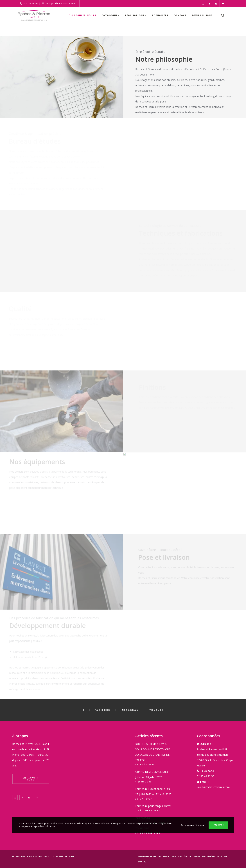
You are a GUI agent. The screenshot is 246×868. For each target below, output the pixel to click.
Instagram (130, 710)
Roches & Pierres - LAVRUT (38, 856)
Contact (143, 862)
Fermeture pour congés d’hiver (153, 806)
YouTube (156, 710)
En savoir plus (31, 779)
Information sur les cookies (153, 856)
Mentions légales (181, 856)
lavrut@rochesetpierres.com (60, 4)
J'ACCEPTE (218, 825)
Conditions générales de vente (211, 856)
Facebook (102, 710)
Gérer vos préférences (192, 825)
